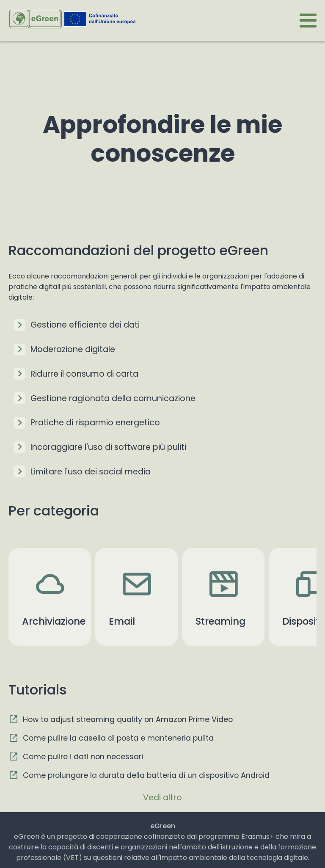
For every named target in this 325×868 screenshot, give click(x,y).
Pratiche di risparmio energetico (95, 423)
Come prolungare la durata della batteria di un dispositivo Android (146, 775)
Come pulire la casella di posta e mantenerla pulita (118, 738)
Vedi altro (162, 798)
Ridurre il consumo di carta (84, 374)
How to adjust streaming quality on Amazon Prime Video (128, 719)
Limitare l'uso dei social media (91, 472)
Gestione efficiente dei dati (85, 325)
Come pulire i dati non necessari (83, 757)
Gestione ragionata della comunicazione (113, 398)
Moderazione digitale (73, 349)
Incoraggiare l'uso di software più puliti (108, 447)
